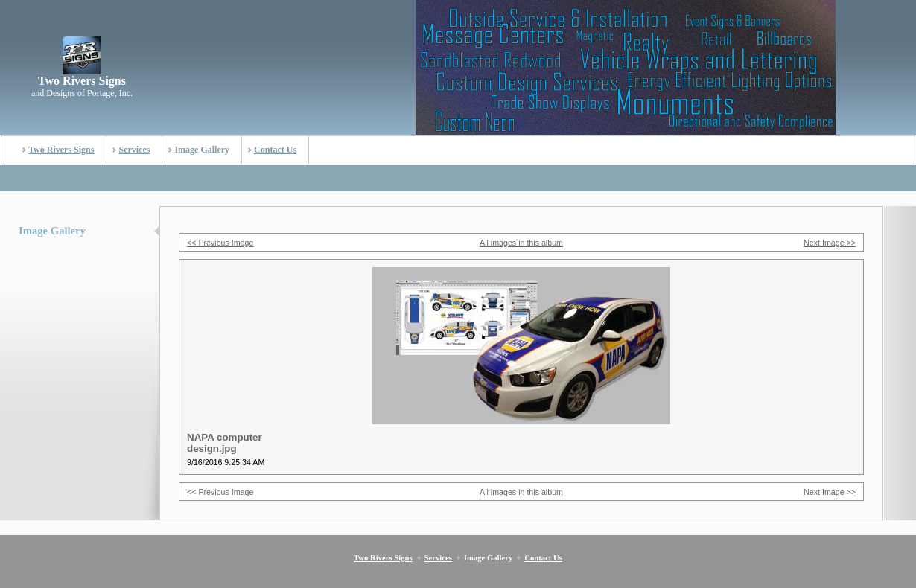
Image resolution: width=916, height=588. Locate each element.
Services (134, 150)
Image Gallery (202, 150)
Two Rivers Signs (61, 150)
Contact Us (275, 150)
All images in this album (521, 243)
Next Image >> (830, 243)
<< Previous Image (220, 243)
